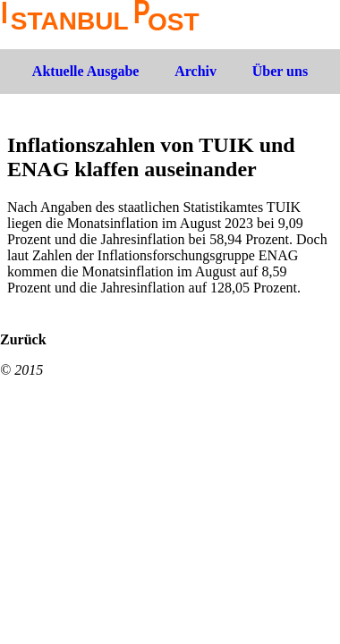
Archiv (195, 71)
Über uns (280, 71)
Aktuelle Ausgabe (86, 71)
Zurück (23, 339)
